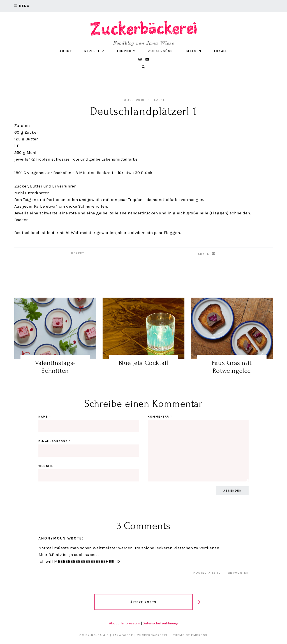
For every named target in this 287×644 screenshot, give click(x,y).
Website (46, 466)
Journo (126, 51)
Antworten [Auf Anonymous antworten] (239, 573)
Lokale (221, 51)
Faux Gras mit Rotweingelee (232, 367)
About (66, 51)
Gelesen (194, 51)
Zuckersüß (160, 51)
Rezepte (94, 51)
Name (45, 417)
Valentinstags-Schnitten (55, 367)
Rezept (158, 100)
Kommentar (160, 417)
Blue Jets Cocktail (144, 363)
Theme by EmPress (190, 635)
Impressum (131, 623)
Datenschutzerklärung (160, 623)
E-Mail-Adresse (54, 441)
